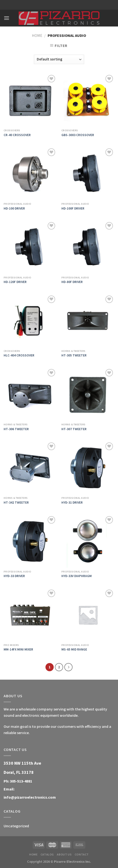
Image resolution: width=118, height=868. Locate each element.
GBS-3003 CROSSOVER (78, 135)
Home (37, 35)
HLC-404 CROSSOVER (19, 355)
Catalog (47, 854)
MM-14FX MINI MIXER (18, 649)
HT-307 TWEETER (74, 429)
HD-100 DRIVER (14, 208)
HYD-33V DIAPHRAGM (77, 576)
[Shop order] (59, 59)
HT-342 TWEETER (16, 503)
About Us (64, 854)
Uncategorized (16, 826)
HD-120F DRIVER (15, 282)
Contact (82, 854)
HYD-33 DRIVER (14, 576)
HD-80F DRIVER (72, 282)
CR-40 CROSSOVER (17, 135)
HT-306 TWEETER (16, 429)
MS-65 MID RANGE (74, 649)
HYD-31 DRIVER (72, 503)
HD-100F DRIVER (73, 208)
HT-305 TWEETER (74, 355)
